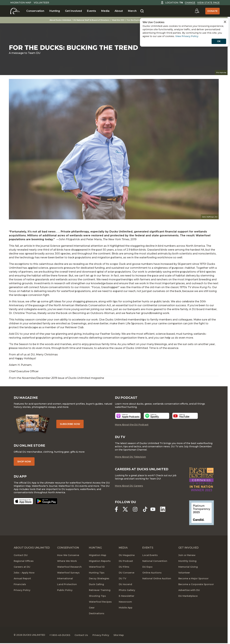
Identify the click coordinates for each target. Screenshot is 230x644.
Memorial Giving (188, 568)
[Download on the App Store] (23, 502)
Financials (20, 585)
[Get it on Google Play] (47, 502)
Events (92, 11)
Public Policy (65, 591)
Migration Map (21, 3)
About (119, 11)
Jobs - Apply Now (24, 574)
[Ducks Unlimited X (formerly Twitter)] (126, 511)
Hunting (55, 11)
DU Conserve (127, 574)
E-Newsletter (127, 597)
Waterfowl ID (97, 568)
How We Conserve (68, 556)
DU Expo (147, 568)
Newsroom (125, 603)
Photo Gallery (127, 591)
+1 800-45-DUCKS (61, 636)
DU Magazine (127, 556)
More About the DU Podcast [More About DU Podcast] (132, 426)
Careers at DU (22, 568)
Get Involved (73, 11)
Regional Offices (24, 562)
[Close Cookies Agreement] (225, 22)
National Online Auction (157, 580)
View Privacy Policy (187, 36)
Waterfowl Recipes (100, 603)
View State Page (208, 3)
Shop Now (24, 463)
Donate (212, 11)
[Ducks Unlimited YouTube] (154, 511)
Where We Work (67, 562)
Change (190, 3)
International (65, 580)
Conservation (35, 11)
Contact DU (21, 556)
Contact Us (83, 636)
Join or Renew (187, 556)
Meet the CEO (120, 20)
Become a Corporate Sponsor (196, 585)
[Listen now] (128, 417)
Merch (132, 11)
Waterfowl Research (69, 568)
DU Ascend (125, 585)
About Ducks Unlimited (62, 20)
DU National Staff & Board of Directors (93, 20)
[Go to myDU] (197, 11)
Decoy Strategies (99, 580)
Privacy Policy (22, 591)
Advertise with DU (189, 591)
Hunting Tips (97, 574)
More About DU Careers (129, 487)
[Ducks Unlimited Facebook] (116, 511)
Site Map (122, 636)
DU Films (124, 568)
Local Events (150, 556)
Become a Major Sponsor (193, 580)
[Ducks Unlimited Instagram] (136, 511)
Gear (92, 609)
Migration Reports (100, 562)
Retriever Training (100, 591)
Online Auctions (152, 574)
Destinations (97, 615)
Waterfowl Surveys (68, 574)
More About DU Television (130, 458)
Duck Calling (96, 585)
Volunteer (41, 3)
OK (219, 41)
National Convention (155, 562)
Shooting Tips (97, 597)
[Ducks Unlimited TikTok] (146, 511)
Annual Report (22, 580)
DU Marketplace (188, 597)
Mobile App (126, 609)
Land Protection (67, 585)
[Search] (142, 11)
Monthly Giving (187, 562)
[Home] (15, 11)
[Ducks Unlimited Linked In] (164, 511)
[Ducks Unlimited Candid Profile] (202, 514)
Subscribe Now (71, 425)
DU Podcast (126, 562)
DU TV (123, 580)
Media (105, 11)
